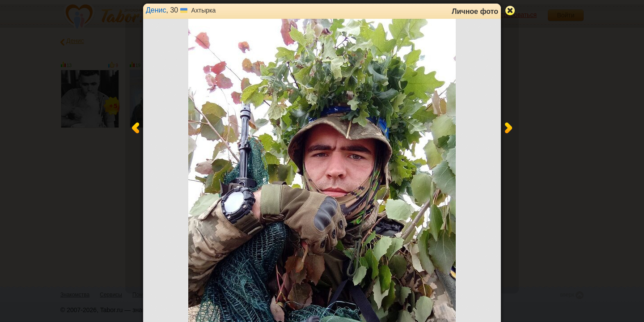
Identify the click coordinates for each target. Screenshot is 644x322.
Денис (156, 10)
